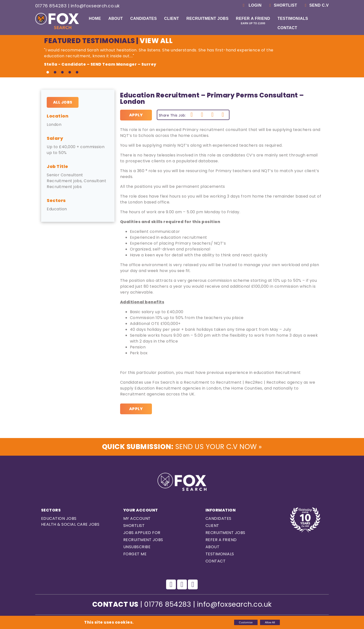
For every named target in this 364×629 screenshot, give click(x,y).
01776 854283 (51, 6)
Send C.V (316, 5)
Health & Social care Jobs (70, 524)
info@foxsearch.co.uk (95, 6)
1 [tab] (48, 72)
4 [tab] (70, 72)
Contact (287, 28)
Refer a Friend (253, 21)
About (116, 18)
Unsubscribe (137, 547)
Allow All (270, 622)
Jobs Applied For (142, 533)
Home (95, 18)
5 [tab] (77, 72)
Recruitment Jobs (207, 18)
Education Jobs (59, 518)
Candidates (143, 18)
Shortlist (282, 5)
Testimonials (293, 18)
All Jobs (63, 102)
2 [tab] (55, 72)
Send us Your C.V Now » (182, 447)
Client (172, 18)
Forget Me (135, 554)
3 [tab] (62, 72)
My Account (137, 518)
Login (251, 5)
